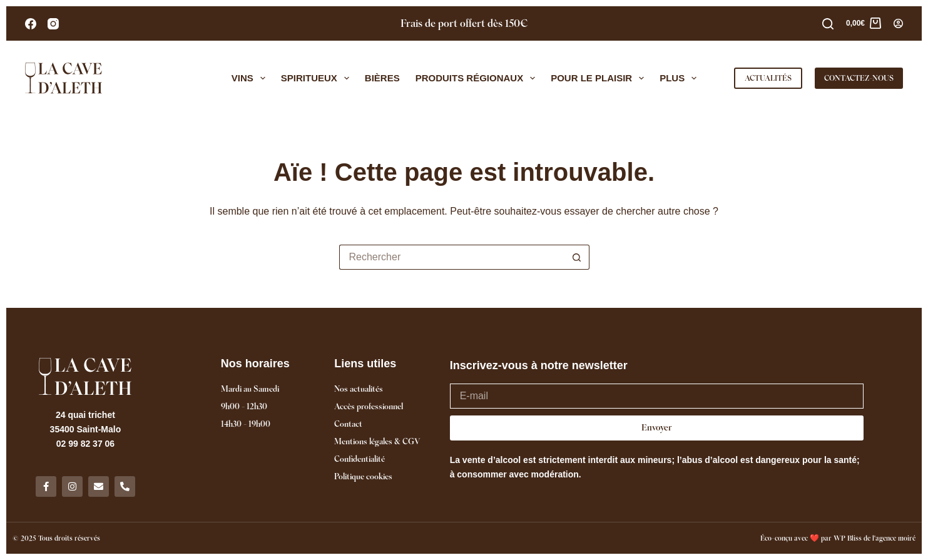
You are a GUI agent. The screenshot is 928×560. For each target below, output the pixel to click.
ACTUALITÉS (768, 78)
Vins (251, 78)
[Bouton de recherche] (577, 257)
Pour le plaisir (600, 78)
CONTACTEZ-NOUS (859, 78)
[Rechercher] (828, 24)
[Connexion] (898, 23)
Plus (681, 78)
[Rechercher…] (452, 257)
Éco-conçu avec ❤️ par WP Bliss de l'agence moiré (838, 538)
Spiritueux (318, 78)
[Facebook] (31, 24)
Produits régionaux (478, 78)
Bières (382, 78)
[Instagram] (53, 24)
